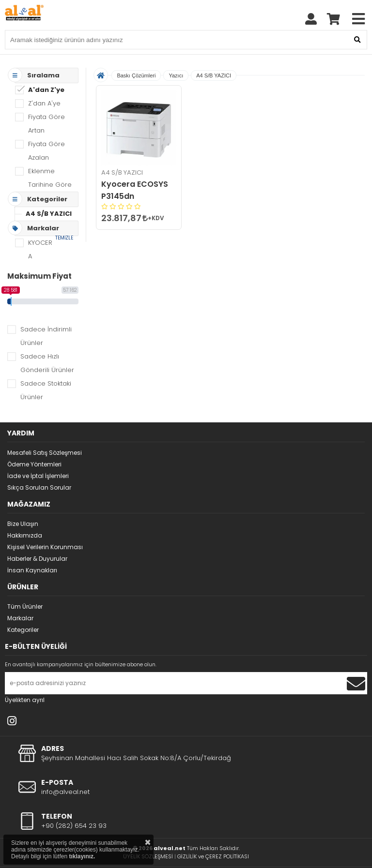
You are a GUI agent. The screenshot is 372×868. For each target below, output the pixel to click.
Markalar (20, 618)
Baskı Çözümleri (136, 75)
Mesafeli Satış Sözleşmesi (45, 453)
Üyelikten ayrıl (25, 700)
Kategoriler (23, 630)
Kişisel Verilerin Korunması (45, 547)
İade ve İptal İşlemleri (38, 476)
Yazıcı (176, 75)
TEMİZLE (64, 238)
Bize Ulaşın (23, 524)
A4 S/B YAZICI (49, 214)
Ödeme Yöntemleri (34, 464)
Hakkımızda (25, 535)
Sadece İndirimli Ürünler (46, 336)
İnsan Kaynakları (32, 570)
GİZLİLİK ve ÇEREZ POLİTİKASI (213, 856)
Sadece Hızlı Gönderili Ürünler (47, 363)
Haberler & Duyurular (37, 559)
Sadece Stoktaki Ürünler (46, 390)
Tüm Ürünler (25, 606)
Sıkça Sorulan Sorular (39, 487)
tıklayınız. (82, 856)
